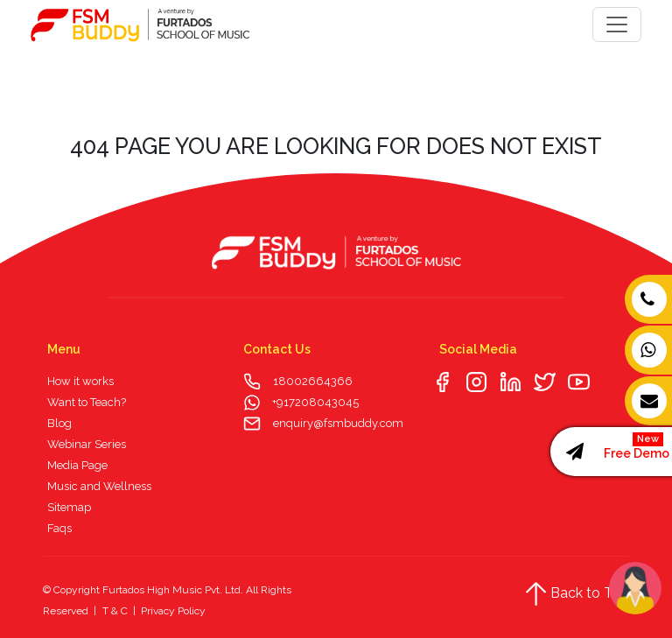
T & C (115, 611)
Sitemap (69, 507)
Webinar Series (87, 444)
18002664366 (313, 381)
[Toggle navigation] (617, 25)
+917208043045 (314, 402)
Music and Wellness (99, 486)
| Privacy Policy (168, 611)
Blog (59, 423)
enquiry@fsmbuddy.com (338, 423)
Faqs (59, 528)
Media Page (77, 465)
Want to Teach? (87, 402)
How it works (80, 381)
